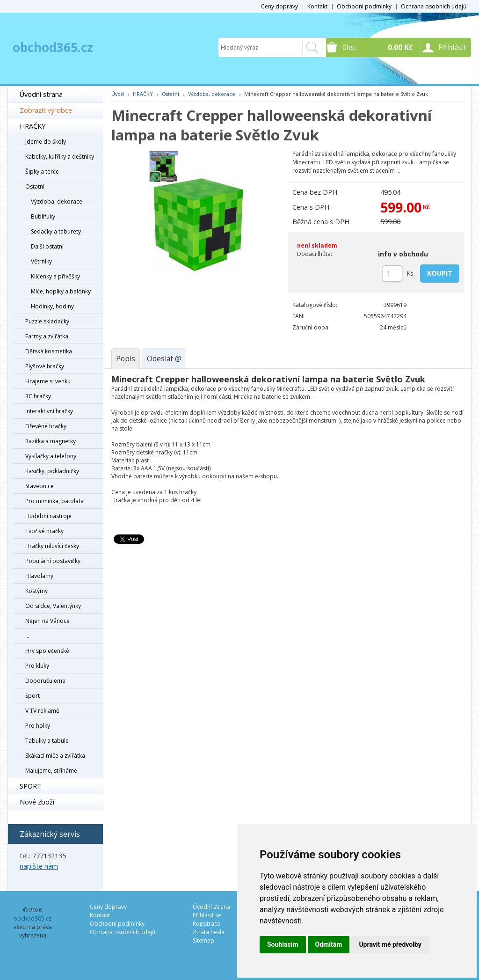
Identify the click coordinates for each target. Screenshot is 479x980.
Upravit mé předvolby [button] (390, 944)
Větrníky (41, 261)
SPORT (31, 786)
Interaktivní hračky (49, 411)
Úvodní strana (41, 94)
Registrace (207, 924)
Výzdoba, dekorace (57, 201)
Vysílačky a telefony (51, 456)
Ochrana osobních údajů (434, 6)
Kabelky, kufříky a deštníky (60, 157)
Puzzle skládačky (47, 321)
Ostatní (35, 186)
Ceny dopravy (279, 6)
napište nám (39, 866)
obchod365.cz (53, 47)
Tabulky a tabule (47, 741)
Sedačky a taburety (56, 231)
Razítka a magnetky (51, 441)
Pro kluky (37, 666)
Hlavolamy (39, 576)
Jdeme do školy (46, 142)
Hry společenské (47, 651)
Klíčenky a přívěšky (55, 276)
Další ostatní (47, 246)
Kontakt (317, 6)
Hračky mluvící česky (52, 546)
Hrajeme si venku (48, 381)
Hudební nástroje (48, 516)
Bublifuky (43, 216)
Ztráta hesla (209, 932)
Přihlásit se (207, 915)
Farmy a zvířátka (47, 336)
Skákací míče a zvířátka (55, 756)
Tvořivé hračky (44, 531)
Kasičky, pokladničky (52, 471)
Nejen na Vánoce (47, 621)
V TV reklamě (42, 711)
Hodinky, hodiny (52, 306)
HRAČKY (33, 126)
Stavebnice (40, 486)
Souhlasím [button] (283, 944)
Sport (33, 696)
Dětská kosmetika (49, 351)
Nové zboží (37, 802)
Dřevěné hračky (46, 426)
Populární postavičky (53, 561)
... (27, 636)
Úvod (118, 94)
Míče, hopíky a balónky (61, 291)
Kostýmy (36, 591)
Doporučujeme (45, 681)
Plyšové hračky (45, 366)
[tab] (126, 358)
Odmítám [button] (329, 944)
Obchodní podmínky (364, 6)
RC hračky (38, 396)
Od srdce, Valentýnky (53, 606)
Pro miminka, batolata (54, 501)
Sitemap (203, 940)
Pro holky (38, 726)
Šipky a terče (42, 172)
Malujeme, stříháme (51, 771)
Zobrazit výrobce (46, 110)
